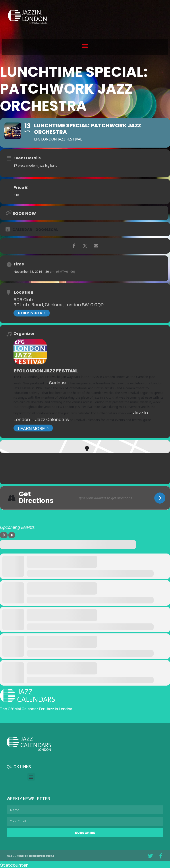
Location (23, 292)
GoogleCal (47, 230)
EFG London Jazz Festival (46, 370)
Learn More (33, 428)
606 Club (23, 299)
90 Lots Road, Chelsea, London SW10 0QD (59, 304)
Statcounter (14, 865)
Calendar (22, 230)
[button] (85, 46)
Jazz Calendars (52, 419)
